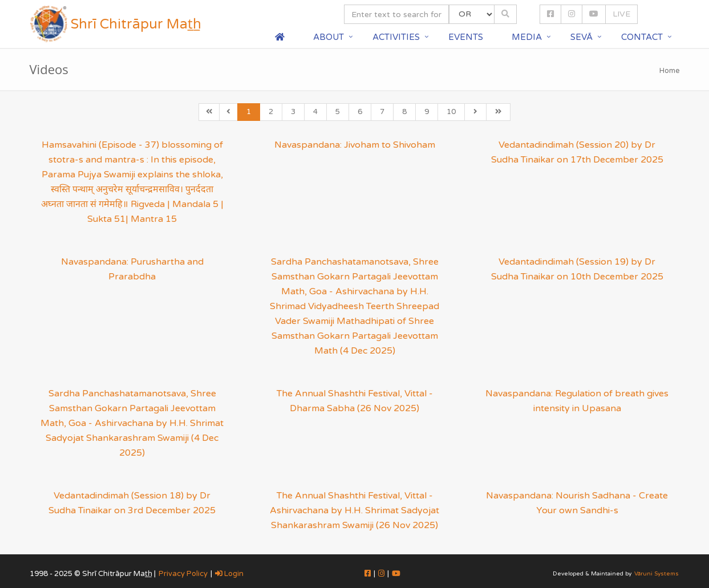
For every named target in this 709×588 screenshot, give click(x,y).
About (329, 37)
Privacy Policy (183, 574)
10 (451, 112)
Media (527, 37)
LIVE (621, 14)
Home (670, 71)
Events (466, 37)
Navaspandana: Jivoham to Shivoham (355, 145)
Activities (396, 37)
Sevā (582, 37)
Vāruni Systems (657, 574)
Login (229, 574)
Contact (642, 37)
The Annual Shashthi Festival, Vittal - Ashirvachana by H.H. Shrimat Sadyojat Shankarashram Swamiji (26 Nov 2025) (354, 510)
